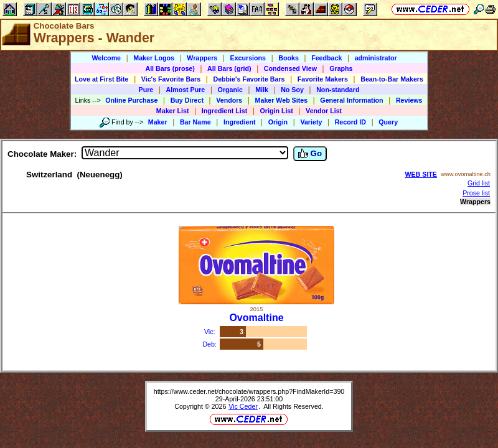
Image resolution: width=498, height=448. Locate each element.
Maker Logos (154, 58)
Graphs (341, 68)
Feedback (327, 58)
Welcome (106, 58)
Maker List (173, 111)
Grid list (479, 183)
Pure (146, 90)
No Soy (292, 90)
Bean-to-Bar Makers (392, 79)
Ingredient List (224, 111)
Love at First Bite (101, 79)
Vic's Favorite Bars (171, 79)
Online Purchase (131, 100)
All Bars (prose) (170, 68)
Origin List (277, 111)
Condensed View (290, 68)
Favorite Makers (323, 79)
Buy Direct (187, 100)
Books (289, 58)
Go (310, 154)
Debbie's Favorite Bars (249, 79)
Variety (311, 122)
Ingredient (240, 122)
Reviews (409, 100)
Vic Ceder (243, 406)
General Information (351, 100)
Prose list (476, 193)
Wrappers (202, 58)
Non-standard (338, 90)
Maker (158, 122)
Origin (278, 122)
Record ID (350, 122)
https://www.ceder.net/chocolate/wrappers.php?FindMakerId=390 (249, 391)
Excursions (248, 58)
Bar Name (195, 122)
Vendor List (324, 111)
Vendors (229, 100)
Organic (230, 90)
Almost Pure (186, 90)
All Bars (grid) (229, 68)
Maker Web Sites (282, 100)
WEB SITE (421, 174)
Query (388, 122)
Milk (262, 90)
